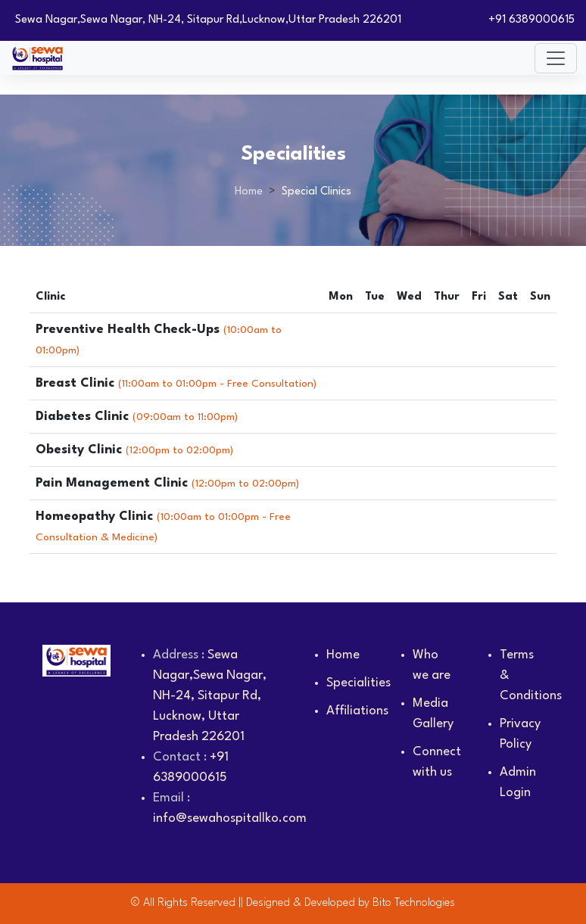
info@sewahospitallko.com (230, 818)
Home (249, 192)
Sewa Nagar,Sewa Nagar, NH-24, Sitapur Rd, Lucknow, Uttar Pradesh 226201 (210, 696)
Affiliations (357, 711)
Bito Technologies (414, 903)
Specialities (358, 683)
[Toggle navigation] (556, 58)
